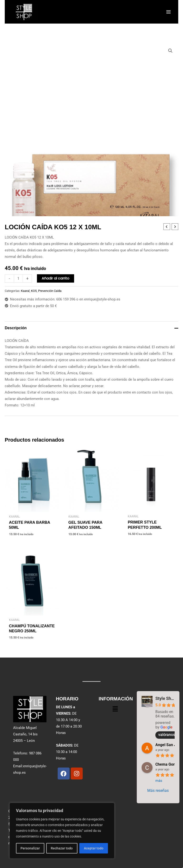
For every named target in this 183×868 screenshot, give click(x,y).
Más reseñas (158, 791)
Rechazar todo (62, 848)
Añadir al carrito (56, 278)
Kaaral (25, 291)
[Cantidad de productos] (18, 278)
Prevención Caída (50, 291)
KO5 (34, 291)
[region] (62, 831)
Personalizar (30, 848)
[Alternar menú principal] (168, 12)
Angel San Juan (169, 745)
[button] (170, 51)
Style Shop (166, 698)
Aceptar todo (94, 848)
